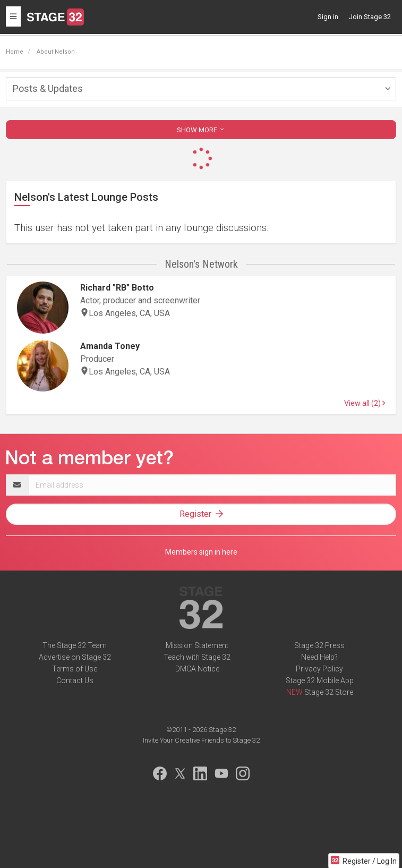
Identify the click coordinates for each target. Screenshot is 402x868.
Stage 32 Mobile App (320, 680)
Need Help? (319, 657)
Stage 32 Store (329, 692)
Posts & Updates (48, 88)
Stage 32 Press (319, 645)
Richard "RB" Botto (117, 288)
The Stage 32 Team (75, 645)
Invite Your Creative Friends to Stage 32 (201, 740)
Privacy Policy (319, 669)
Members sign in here (201, 552)
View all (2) (365, 403)
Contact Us (75, 680)
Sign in (328, 17)
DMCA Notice (197, 669)
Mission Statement (197, 645)
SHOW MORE (201, 130)
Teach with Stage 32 (197, 657)
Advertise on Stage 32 (75, 657)
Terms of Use (75, 669)
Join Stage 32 (370, 17)
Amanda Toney (110, 346)
